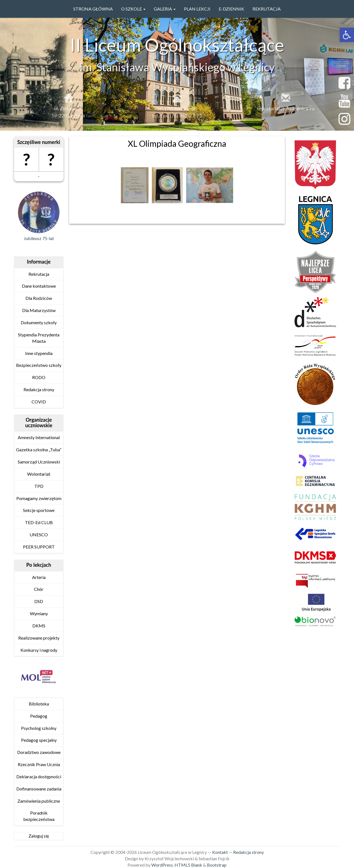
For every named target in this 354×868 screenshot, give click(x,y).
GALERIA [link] (165, 9)
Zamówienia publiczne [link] (39, 801)
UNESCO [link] (39, 535)
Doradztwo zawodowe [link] (39, 752)
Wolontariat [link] (39, 474)
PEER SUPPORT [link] (39, 547)
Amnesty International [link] (39, 437)
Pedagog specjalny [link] (39, 740)
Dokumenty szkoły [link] (39, 322)
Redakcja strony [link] (39, 389)
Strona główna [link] (93, 9)
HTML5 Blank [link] (188, 865)
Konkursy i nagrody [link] (39, 650)
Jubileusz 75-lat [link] (39, 238)
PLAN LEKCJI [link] (197, 9)
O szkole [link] (133, 9)
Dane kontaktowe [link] (39, 286)
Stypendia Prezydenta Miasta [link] (39, 338)
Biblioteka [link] (39, 704)
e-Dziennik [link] (231, 9)
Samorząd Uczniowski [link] (39, 462)
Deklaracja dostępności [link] (39, 776)
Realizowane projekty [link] (39, 638)
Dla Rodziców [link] (39, 298)
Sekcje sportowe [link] (39, 510)
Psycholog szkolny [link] (39, 728)
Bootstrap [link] (217, 865)
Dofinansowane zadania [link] (39, 789)
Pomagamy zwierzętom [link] (39, 498)
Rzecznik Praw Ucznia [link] (39, 764)
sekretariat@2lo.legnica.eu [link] (286, 111)
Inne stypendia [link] (39, 353)
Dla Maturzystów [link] (39, 310)
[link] (347, 35)
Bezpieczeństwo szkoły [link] (39, 365)
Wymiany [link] (39, 613)
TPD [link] (39, 486)
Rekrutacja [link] (267, 9)
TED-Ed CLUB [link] (39, 522)
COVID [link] (39, 402)
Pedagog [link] (39, 716)
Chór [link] (39, 589)
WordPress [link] (162, 865)
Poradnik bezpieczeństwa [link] (39, 816)
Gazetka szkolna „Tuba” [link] (39, 450)
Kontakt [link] (220, 852)
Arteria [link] (39, 577)
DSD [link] (39, 601)
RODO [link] (39, 377)
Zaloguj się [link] (39, 836)
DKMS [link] (39, 626)
